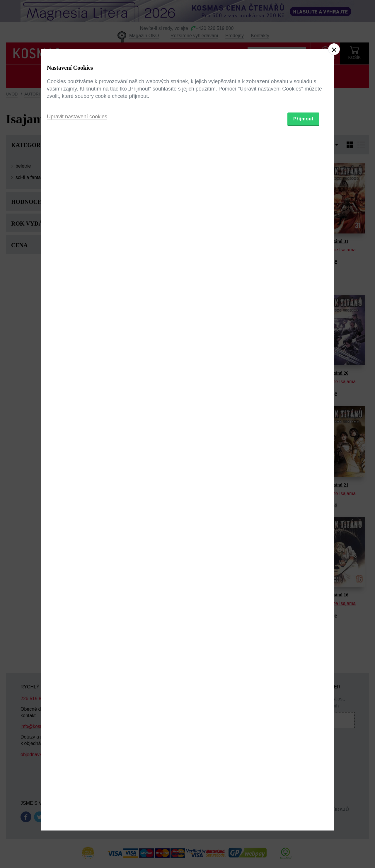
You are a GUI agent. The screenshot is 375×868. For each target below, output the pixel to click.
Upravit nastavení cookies (77, 466)
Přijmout (303, 468)
